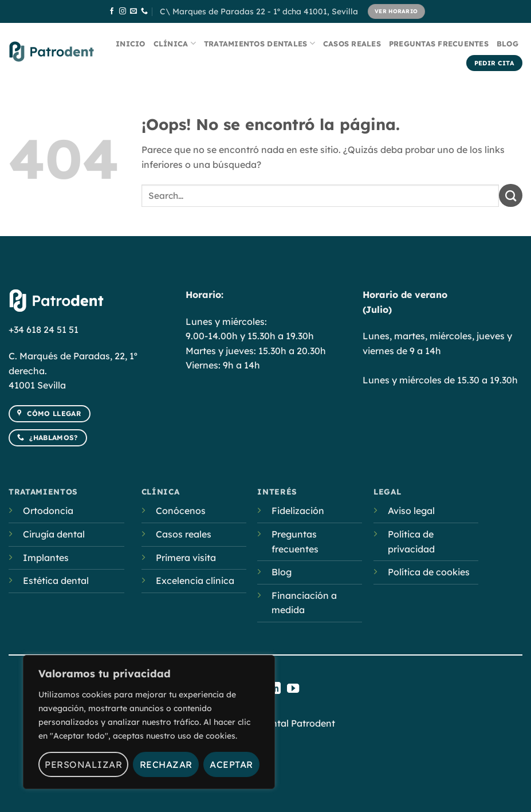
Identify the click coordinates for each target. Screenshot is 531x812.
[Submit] (511, 195)
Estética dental (56, 580)
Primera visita (186, 558)
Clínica (175, 43)
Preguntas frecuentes (439, 44)
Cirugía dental (54, 534)
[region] (149, 722)
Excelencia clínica (195, 580)
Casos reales (352, 44)
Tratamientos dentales (259, 43)
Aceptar (231, 764)
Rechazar (166, 764)
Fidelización (298, 511)
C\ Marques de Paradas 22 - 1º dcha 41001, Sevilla (259, 11)
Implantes (46, 558)
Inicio (131, 44)
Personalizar (83, 764)
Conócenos (181, 511)
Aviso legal (411, 511)
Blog (508, 44)
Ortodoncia (48, 511)
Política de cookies (429, 572)
